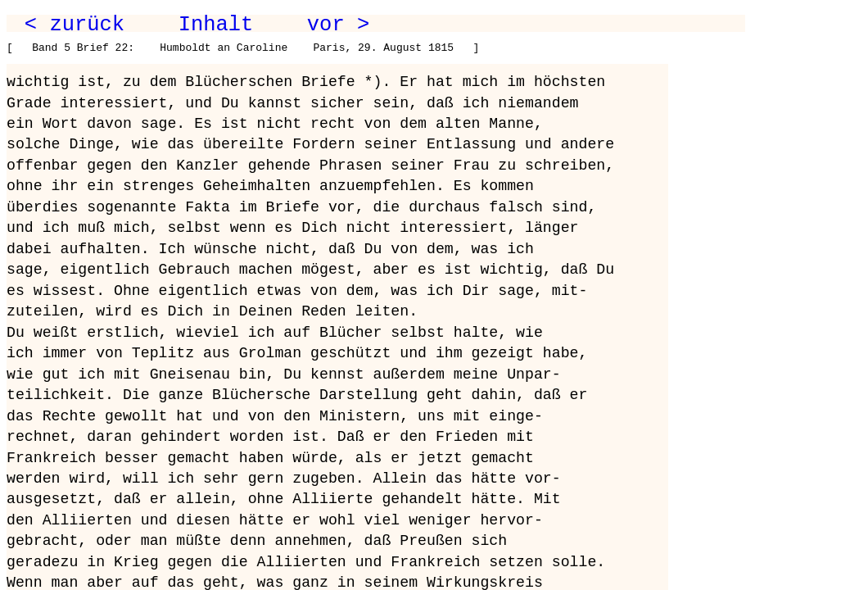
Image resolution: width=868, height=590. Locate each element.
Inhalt (216, 25)
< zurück (75, 25)
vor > (338, 25)
